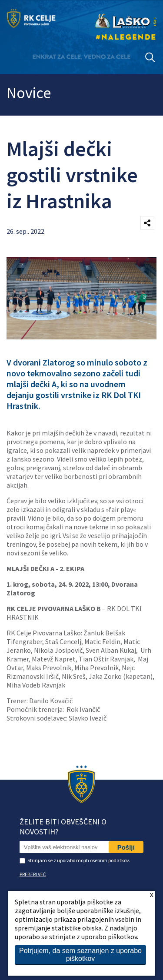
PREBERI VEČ (33, 874)
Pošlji (126, 847)
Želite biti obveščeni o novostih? (63, 827)
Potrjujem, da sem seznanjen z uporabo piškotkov (80, 955)
